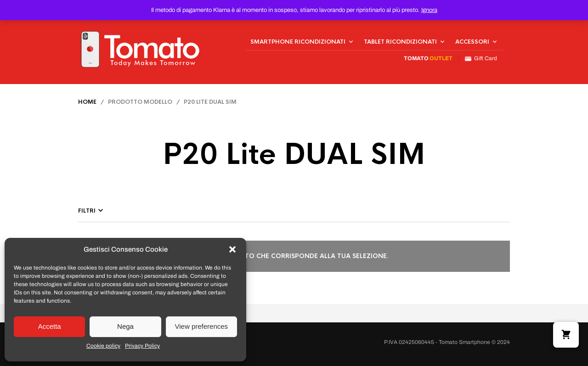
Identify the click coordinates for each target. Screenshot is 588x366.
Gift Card (481, 59)
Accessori (472, 42)
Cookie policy (103, 346)
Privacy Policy (142, 346)
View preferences (202, 326)
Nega (125, 326)
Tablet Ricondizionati (400, 42)
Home (87, 102)
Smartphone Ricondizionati (298, 42)
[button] (232, 249)
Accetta (50, 326)
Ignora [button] (429, 10)
